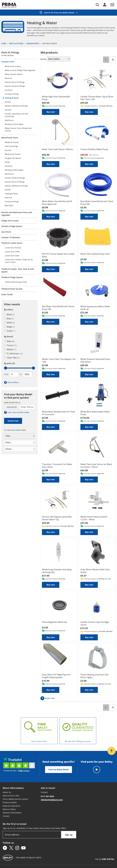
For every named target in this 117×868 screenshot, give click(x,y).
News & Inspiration (11, 806)
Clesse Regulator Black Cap (54, 622)
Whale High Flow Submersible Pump (56, 98)
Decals (7, 162)
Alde (9, 341)
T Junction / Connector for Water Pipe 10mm (57, 466)
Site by (105, 859)
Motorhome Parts (10, 138)
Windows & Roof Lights (14, 124)
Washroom (9, 120)
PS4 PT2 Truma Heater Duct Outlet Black (58, 255)
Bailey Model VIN (12, 402)
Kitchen (8, 102)
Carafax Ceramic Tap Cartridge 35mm (95, 623)
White (10, 323)
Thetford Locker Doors (12, 243)
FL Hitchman (13, 353)
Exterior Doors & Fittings (15, 82)
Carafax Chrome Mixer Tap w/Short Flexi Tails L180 (97, 98)
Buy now (51, 112)
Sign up (69, 835)
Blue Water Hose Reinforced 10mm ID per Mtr (97, 203)
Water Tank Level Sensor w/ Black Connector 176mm (96, 466)
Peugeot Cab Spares (13, 158)
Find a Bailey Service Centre (15, 799)
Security (8, 110)
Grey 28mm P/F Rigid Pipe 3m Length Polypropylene (56, 676)
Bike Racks (9, 205)
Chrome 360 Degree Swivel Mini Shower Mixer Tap (57, 518)
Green (10, 331)
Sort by (43, 59)
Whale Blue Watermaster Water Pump (95, 413)
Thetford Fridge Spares (12, 277)
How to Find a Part (11, 796)
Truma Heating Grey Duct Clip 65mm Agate (94, 676)
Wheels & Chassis (12, 142)
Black (9, 314)
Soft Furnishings (11, 146)
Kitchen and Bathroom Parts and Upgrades (17, 214)
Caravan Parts (8, 62)
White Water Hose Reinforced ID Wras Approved (57, 203)
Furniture (9, 90)
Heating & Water (12, 98)
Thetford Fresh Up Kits (12, 289)
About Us (7, 792)
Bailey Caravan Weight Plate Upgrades (20, 70)
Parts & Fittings (10, 52)
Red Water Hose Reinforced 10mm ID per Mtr (58, 308)
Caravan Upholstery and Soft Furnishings (16, 115)
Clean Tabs (12, 358)
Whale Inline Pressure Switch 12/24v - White (94, 518)
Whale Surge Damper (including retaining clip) (57, 571)
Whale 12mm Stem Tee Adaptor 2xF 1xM (59, 360)
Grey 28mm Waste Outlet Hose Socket (95, 571)
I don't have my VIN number (17, 412)
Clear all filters (11, 382)
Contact (6, 816)
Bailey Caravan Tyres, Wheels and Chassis (18, 129)
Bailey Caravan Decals (13, 74)
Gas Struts (6, 232)
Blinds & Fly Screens (13, 66)
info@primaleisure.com (52, 800)
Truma (10, 345)
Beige (9, 327)
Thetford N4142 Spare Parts (16, 282)
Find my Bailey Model (59, 769)
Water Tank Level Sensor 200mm (57, 149)
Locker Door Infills (12, 252)
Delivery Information (12, 813)
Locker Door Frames (13, 248)
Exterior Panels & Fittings (15, 86)
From (6, 374)
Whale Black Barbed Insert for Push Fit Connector (58, 413)
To (21, 374)
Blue (9, 318)
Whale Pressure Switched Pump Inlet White (95, 360)
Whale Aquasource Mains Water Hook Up (95, 308)
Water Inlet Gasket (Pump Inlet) (95, 254)
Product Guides (10, 802)
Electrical (8, 78)
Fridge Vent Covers (10, 221)
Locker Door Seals (12, 256)
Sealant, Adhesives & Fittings (16, 106)
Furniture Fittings (12, 94)
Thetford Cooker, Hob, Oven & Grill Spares (18, 270)
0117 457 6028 (47, 796)
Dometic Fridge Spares (12, 226)
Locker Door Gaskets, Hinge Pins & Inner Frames (19, 261)
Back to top (47, 698)
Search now (13, 421)
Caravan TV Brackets (11, 237)
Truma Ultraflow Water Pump (94, 149)
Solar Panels (7, 294)
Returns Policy (9, 809)
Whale (10, 349)
